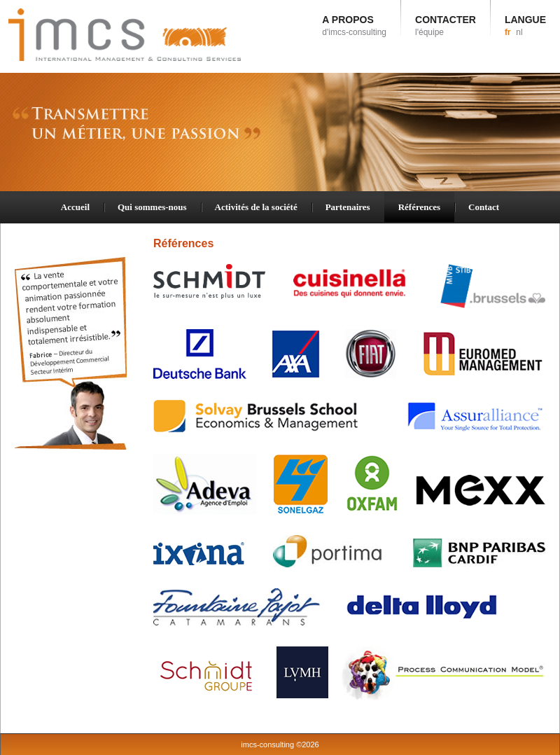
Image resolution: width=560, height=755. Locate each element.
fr (508, 32)
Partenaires (348, 207)
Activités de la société (256, 207)
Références (419, 207)
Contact (484, 207)
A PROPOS (354, 26)
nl (519, 32)
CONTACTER (446, 26)
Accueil (75, 207)
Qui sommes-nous (152, 207)
